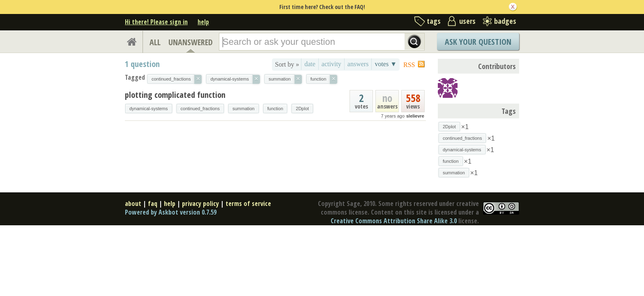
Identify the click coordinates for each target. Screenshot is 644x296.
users (467, 21)
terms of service (248, 203)
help (203, 22)
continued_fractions (200, 109)
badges (505, 21)
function (275, 109)
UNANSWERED (191, 42)
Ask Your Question (478, 42)
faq (153, 203)
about (133, 203)
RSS (409, 65)
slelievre (415, 116)
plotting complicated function (175, 95)
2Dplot (302, 109)
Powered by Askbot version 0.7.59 (171, 212)
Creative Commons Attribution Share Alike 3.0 (394, 221)
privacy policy (200, 203)
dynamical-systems (149, 109)
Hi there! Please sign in (156, 22)
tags (434, 21)
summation (244, 109)
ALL (155, 42)
